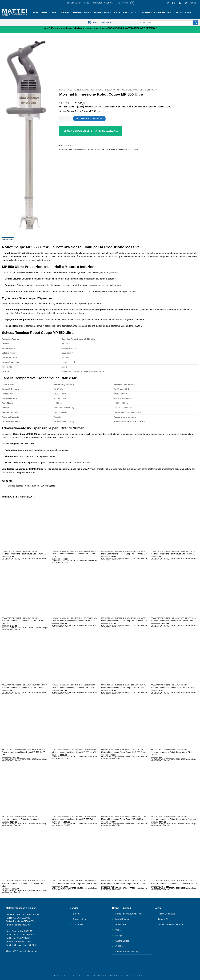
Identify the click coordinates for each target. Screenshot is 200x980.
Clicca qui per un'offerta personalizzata (91, 131)
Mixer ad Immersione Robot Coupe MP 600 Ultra (172, 621)
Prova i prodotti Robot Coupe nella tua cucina (111, 469)
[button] (193, 3)
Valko (135, 12)
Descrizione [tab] (8, 240)
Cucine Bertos (163, 12)
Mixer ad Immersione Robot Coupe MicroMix (21, 819)
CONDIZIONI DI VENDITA (103, 3)
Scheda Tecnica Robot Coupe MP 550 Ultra (80, 111)
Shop (96, 23)
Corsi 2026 (65, 12)
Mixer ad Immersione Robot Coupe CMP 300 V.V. (73, 621)
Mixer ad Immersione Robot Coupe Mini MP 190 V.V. (174, 819)
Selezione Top (74, 3)
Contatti (190, 12)
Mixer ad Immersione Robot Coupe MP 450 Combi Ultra (24, 885)
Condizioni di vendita (95, 976)
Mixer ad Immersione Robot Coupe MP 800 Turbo (73, 819)
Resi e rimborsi (115, 976)
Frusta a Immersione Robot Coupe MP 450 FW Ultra (74, 884)
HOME (36, 12)
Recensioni (106, 23)
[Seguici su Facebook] (132, 3)
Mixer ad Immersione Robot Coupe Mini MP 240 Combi (172, 753)
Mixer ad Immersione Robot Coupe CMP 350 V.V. (172, 554)
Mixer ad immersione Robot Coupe (85, 90)
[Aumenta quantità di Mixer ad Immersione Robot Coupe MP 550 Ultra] (69, 119)
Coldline (178, 12)
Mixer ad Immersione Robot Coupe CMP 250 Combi (124, 752)
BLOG (87, 3)
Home (62, 90)
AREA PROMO (123, 3)
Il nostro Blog (164, 919)
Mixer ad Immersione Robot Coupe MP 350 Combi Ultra (73, 555)
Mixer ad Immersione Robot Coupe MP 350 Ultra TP (74, 752)
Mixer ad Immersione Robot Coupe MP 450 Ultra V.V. (124, 554)
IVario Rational (102, 12)
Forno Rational (82, 12)
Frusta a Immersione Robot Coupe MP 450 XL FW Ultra (24, 753)
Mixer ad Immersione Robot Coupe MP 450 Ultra (122, 819)
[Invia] (196, 23)
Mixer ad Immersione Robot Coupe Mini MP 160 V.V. (25, 554)
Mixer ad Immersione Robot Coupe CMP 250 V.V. (123, 688)
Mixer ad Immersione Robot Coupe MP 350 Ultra (73, 688)
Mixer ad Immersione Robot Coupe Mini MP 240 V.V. (174, 688)
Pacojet (147, 12)
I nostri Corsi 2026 (166, 914)
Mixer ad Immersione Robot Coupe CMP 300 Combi (124, 884)
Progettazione (49, 12)
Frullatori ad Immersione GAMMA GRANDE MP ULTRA (131, 90)
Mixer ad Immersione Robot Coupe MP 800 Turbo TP (174, 884)
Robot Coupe (121, 12)
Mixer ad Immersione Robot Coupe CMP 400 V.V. (23, 688)
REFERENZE (78, 976)
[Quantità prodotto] (65, 119)
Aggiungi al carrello (89, 119)
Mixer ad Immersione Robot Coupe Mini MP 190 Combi (23, 622)
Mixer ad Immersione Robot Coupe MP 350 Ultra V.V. (124, 621)
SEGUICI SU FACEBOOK (135, 976)
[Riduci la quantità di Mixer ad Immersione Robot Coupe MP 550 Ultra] (61, 119)
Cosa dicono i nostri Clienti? (171, 925)
